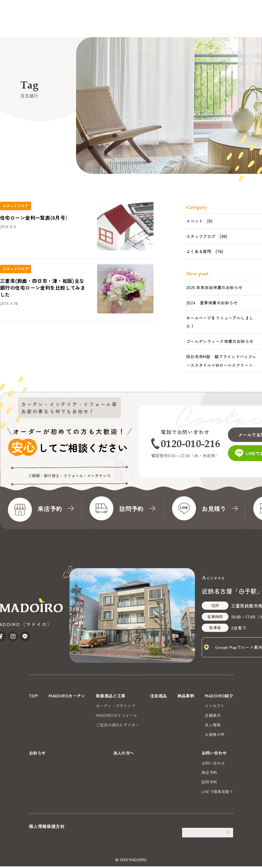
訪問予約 (209, 784)
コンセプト (213, 706)
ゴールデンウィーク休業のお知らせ (220, 341)
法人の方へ (203, 25)
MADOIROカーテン (23, 25)
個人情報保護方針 (47, 828)
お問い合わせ (242, 18)
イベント (195, 221)
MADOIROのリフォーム (116, 715)
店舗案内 (212, 715)
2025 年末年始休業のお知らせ (214, 287)
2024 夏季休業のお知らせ (212, 303)
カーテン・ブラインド (115, 706)
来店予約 (209, 774)
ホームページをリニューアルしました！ (220, 322)
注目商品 (95, 25)
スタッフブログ (201, 236)
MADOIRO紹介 (147, 25)
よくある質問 (199, 251)
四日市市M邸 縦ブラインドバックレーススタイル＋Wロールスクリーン (221, 361)
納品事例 (118, 25)
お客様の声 (213, 734)
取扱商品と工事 (63, 25)
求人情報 (212, 725)
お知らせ (177, 25)
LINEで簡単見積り (217, 793)
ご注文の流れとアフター (117, 725)
